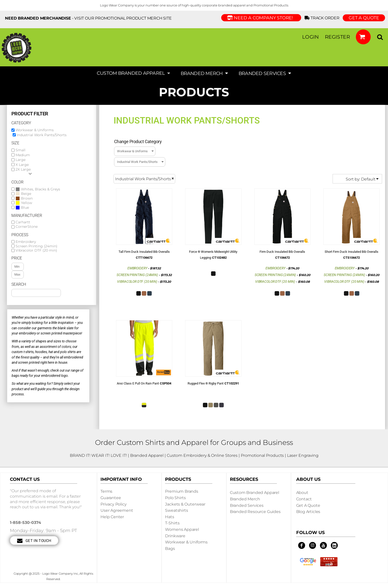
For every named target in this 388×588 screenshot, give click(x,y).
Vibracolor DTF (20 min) (36, 250)
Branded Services (247, 505)
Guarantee (111, 498)
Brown (27, 198)
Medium (23, 155)
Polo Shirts (175, 498)
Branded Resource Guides (255, 512)
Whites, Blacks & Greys (41, 189)
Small (21, 150)
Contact (304, 499)
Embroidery (26, 242)
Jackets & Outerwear (185, 504)
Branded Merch (245, 499)
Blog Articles (308, 512)
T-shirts (172, 523)
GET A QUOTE (364, 18)
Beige (26, 194)
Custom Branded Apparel (255, 493)
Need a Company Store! (261, 18)
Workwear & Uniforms (35, 130)
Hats (170, 517)
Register (337, 37)
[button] (363, 37)
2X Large (23, 169)
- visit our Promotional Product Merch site (88, 18)
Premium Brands (182, 491)
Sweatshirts (176, 510)
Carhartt (23, 222)
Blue (25, 208)
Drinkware (175, 536)
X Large (22, 165)
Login (311, 37)
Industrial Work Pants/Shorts (42, 135)
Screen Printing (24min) (36, 246)
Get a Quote (308, 505)
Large (21, 160)
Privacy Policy (114, 504)
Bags (170, 549)
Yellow (27, 203)
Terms (106, 491)
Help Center (112, 517)
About (302, 493)
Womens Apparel (182, 529)
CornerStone (27, 227)
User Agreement (117, 510)
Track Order (323, 18)
